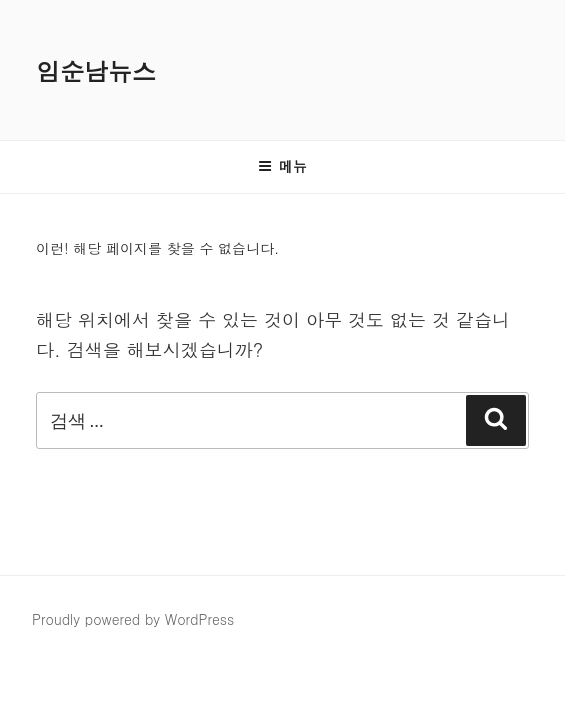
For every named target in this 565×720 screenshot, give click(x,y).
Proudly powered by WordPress (133, 619)
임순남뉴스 (96, 71)
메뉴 (282, 166)
